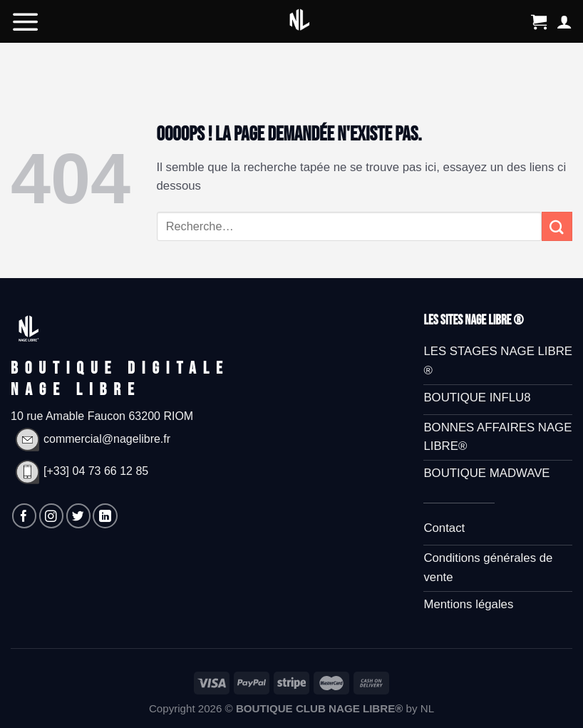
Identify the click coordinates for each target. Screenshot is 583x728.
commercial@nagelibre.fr (91, 439)
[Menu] (26, 21)
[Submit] (557, 226)
